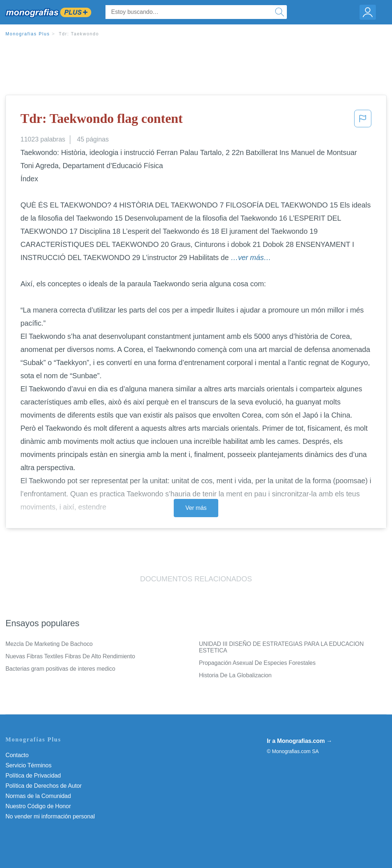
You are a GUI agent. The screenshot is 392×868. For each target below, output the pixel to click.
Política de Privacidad (33, 776)
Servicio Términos (28, 765)
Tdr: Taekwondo (79, 34)
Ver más (196, 508)
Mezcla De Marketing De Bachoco (49, 644)
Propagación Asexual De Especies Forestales (257, 663)
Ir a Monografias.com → (299, 741)
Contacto (17, 755)
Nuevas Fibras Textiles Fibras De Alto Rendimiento (70, 656)
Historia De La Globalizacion (235, 675)
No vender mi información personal (50, 816)
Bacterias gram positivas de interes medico (60, 669)
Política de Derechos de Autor (44, 786)
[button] (363, 121)
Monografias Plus (28, 34)
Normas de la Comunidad (38, 796)
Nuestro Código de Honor (38, 806)
